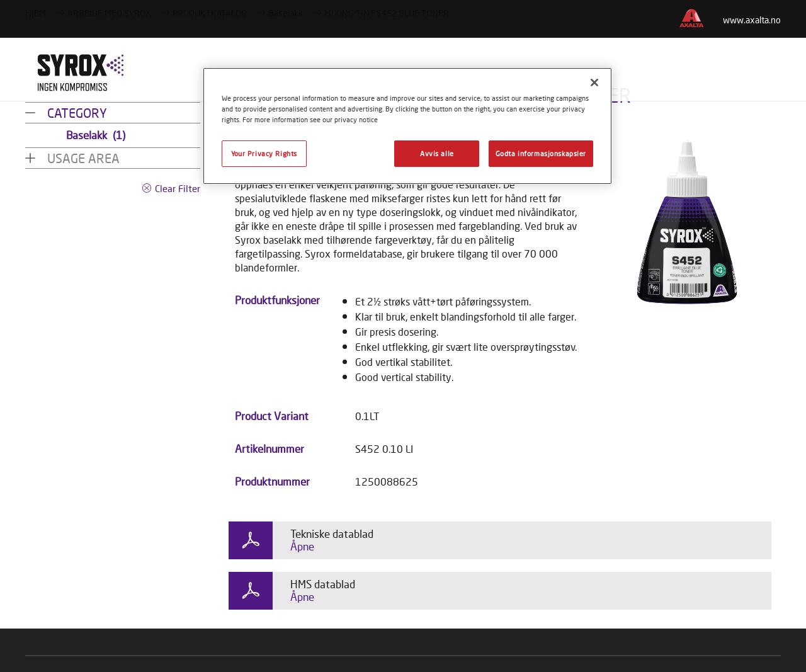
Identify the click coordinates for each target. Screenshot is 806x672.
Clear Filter (178, 188)
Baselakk (96, 135)
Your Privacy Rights (264, 153)
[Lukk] (594, 83)
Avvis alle (437, 153)
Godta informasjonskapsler (541, 153)
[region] (407, 126)
